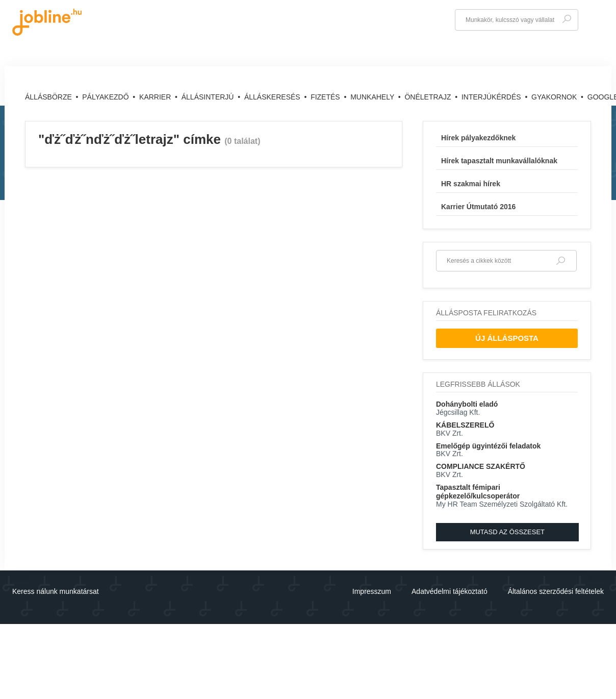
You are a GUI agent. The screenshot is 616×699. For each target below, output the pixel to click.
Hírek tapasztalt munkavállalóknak (499, 161)
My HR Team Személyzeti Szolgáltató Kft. (502, 504)
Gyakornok (555, 97)
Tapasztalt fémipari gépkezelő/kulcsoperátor (478, 492)
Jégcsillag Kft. (458, 412)
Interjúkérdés (492, 97)
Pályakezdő (106, 97)
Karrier (156, 97)
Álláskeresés (273, 97)
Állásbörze (49, 97)
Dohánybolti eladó (467, 404)
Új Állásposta (507, 338)
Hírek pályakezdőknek (478, 138)
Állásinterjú (209, 97)
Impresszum (372, 591)
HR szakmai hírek (471, 184)
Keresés (567, 19)
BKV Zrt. (450, 433)
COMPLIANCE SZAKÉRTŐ (481, 466)
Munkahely (373, 97)
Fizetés (326, 97)
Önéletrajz (429, 97)
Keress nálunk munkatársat (56, 591)
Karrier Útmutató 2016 (478, 207)
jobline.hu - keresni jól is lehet (47, 22)
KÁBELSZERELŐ (465, 425)
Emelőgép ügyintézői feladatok (488, 446)
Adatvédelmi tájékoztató (450, 591)
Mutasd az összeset (507, 532)
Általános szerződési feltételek (556, 591)
